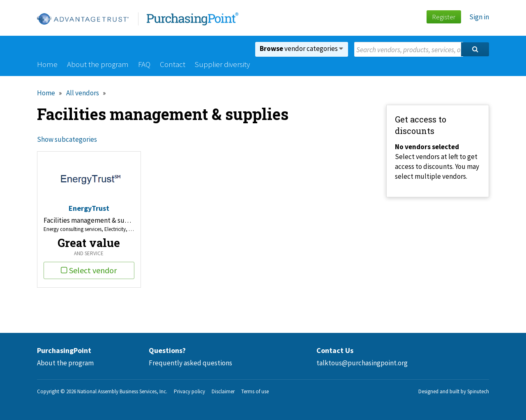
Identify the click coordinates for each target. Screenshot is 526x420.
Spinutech (478, 391)
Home (47, 64)
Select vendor (89, 270)
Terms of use (255, 391)
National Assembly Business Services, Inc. (122, 391)
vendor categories (301, 48)
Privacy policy (189, 391)
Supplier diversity (222, 64)
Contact (173, 64)
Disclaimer (223, 391)
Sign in (479, 17)
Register (444, 17)
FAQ (144, 64)
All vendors (83, 93)
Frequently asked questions (190, 363)
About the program (98, 64)
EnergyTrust (89, 208)
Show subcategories (67, 139)
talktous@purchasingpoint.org (362, 363)
